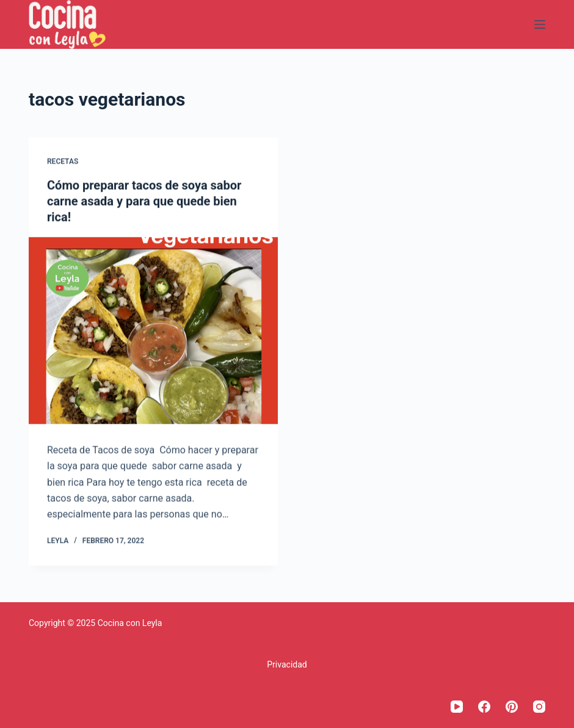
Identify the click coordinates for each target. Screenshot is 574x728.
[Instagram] (539, 707)
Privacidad (287, 664)
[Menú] (540, 24)
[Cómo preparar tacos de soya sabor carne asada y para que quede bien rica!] (153, 330)
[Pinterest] (512, 707)
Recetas (63, 162)
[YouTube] (457, 707)
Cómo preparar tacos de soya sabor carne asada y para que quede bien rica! (144, 201)
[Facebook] (484, 707)
